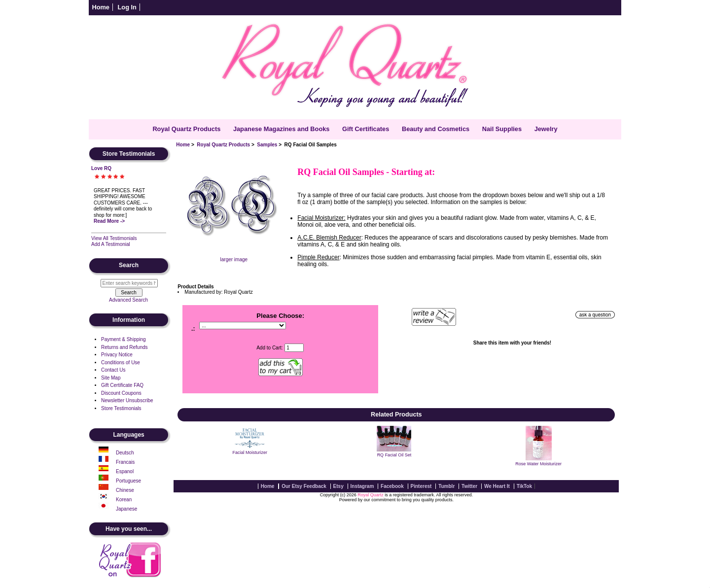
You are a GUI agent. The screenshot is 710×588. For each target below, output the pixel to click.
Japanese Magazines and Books (282, 129)
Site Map (111, 378)
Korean (124, 500)
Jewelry (546, 129)
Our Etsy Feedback (304, 486)
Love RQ (101, 168)
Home (101, 7)
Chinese (125, 490)
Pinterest (421, 486)
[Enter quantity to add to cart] (294, 348)
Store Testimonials (121, 408)
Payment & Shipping (124, 339)
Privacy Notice (117, 355)
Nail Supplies (502, 129)
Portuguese (128, 481)
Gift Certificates (366, 129)
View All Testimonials (114, 238)
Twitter (469, 486)
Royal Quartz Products (223, 145)
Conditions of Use (121, 363)
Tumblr (446, 486)
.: (193, 329)
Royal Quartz (371, 495)
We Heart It (497, 486)
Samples (267, 145)
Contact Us (113, 370)
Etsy (338, 486)
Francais (125, 462)
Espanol (125, 471)
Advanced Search (128, 300)
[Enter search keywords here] (129, 283)
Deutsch (125, 453)
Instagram (362, 486)
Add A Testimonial (111, 244)
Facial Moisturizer (250, 452)
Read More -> (109, 221)
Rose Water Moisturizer (538, 464)
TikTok (524, 486)
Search (129, 266)
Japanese (126, 509)
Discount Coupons (121, 393)
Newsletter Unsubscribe (127, 400)
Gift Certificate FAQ (122, 385)
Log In (127, 7)
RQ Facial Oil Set (394, 455)
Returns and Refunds (124, 347)
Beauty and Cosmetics (436, 129)
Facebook (392, 486)
